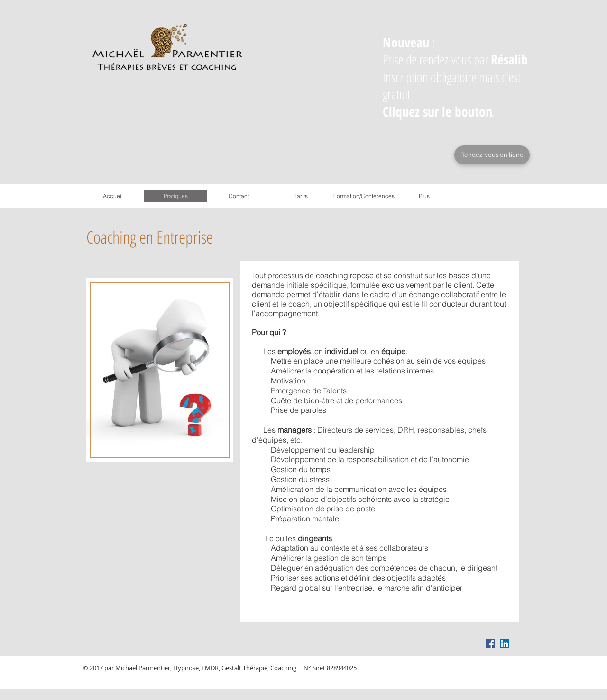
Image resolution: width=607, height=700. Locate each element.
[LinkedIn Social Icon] (505, 644)
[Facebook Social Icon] (490, 644)
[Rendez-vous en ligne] (492, 155)
